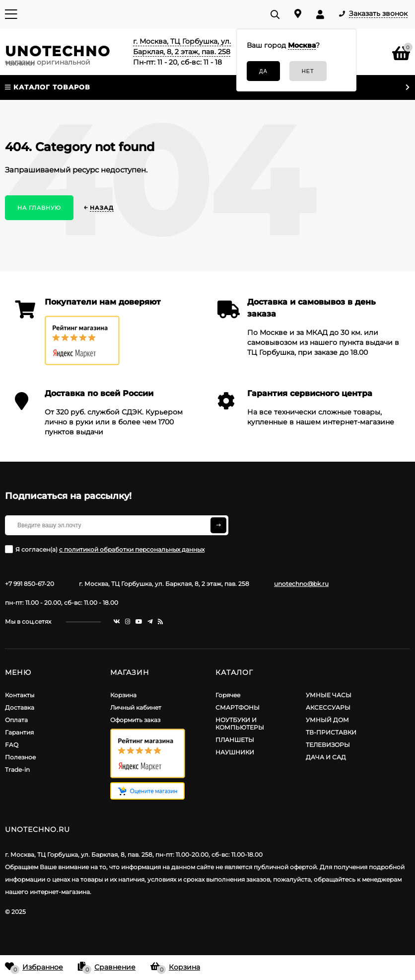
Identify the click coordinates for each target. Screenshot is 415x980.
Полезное (20, 757)
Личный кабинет (136, 707)
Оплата (16, 720)
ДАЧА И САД (326, 757)
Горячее (228, 695)
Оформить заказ (135, 720)
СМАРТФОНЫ (238, 707)
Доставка (20, 707)
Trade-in (17, 770)
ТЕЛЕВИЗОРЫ (328, 745)
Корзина (123, 695)
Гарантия (19, 732)
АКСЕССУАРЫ (328, 707)
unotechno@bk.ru (301, 584)
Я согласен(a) (105, 549)
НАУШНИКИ (235, 752)
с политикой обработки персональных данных (132, 549)
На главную (39, 208)
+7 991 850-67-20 (30, 584)
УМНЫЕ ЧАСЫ (329, 695)
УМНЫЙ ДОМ (327, 720)
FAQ (12, 745)
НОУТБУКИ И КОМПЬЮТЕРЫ (240, 724)
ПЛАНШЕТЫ (235, 740)
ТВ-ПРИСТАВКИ (331, 732)
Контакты (20, 695)
